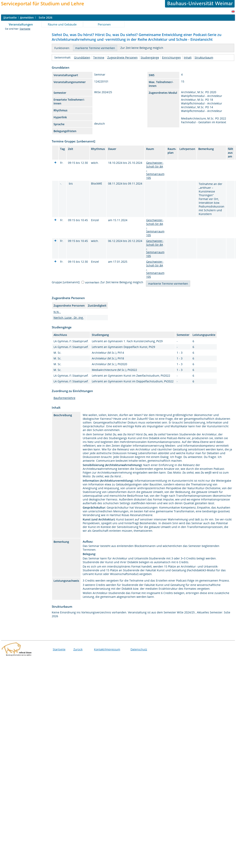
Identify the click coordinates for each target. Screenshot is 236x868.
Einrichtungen (171, 57)
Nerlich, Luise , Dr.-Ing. (69, 318)
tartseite (10, 18)
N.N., (57, 312)
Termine (99, 57)
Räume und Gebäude (62, 24)
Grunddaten (82, 57)
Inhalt (188, 57)
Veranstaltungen (21, 24)
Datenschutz (139, 649)
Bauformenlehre (64, 398)
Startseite (25, 29)
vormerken (92, 282)
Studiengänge (150, 57)
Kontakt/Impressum (107, 649)
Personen (104, 24)
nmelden (27, 18)
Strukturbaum (204, 57)
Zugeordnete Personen (122, 57)
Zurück (78, 649)
